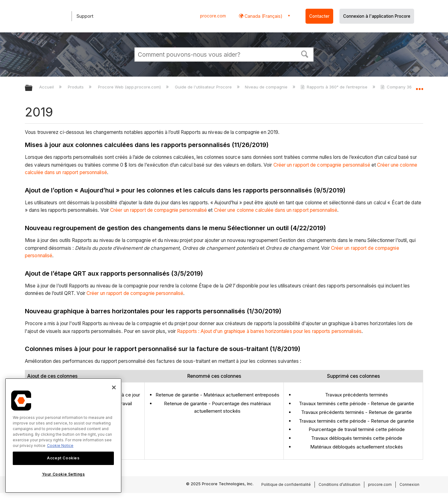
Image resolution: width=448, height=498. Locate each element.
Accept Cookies (63, 458)
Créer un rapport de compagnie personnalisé (322, 165)
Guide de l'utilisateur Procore (204, 87)
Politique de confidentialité (286, 484)
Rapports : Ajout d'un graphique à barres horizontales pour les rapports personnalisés (269, 331)
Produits (76, 87)
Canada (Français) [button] (263, 16)
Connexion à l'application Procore (377, 16)
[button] (305, 54)
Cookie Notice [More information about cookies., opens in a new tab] (60, 446)
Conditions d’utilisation (339, 484)
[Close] (114, 387)
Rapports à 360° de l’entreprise (335, 87)
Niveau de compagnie (267, 87)
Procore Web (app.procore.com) (130, 87)
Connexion (409, 484)
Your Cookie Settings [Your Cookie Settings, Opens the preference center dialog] (63, 474)
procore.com (213, 16)
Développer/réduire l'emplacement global (419, 86)
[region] (63, 436)
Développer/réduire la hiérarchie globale (33, 88)
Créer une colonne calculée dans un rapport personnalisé (276, 210)
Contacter (319, 16)
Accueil (47, 87)
